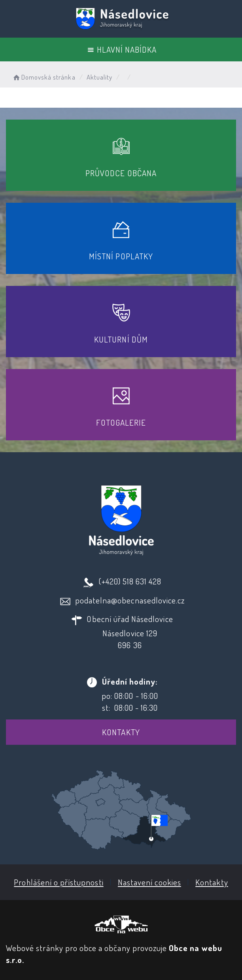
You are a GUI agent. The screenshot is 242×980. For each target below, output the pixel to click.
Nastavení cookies (149, 882)
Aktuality (99, 77)
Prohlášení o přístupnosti (59, 882)
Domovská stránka (44, 77)
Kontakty (121, 732)
